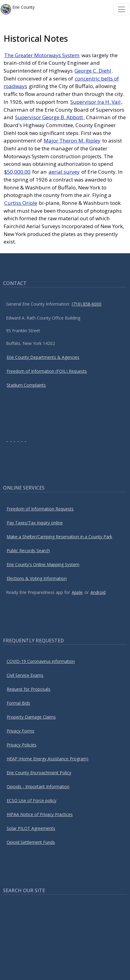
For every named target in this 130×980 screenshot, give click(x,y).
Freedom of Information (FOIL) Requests (47, 371)
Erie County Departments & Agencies (43, 357)
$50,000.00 (17, 172)
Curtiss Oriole (21, 203)
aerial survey (64, 172)
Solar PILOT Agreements (31, 828)
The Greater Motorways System (42, 55)
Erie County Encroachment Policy (39, 773)
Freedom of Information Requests (40, 509)
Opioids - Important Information (38, 787)
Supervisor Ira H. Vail (95, 102)
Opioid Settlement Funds (31, 842)
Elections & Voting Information (37, 578)
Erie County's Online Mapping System (43, 564)
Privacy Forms (21, 731)
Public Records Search (28, 551)
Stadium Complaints (26, 385)
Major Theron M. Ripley (72, 141)
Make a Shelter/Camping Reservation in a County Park (59, 537)
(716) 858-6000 (87, 304)
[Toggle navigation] (122, 9)
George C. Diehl (93, 71)
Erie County (18, 9)
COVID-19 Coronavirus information (41, 661)
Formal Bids (18, 703)
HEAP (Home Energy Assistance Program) (48, 759)
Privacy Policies (22, 745)
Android (98, 592)
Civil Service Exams (25, 675)
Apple (77, 592)
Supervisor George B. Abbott (49, 117)
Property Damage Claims (31, 717)
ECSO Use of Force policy (32, 800)
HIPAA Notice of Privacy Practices (40, 814)
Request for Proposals (29, 689)
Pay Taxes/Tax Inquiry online (35, 523)
